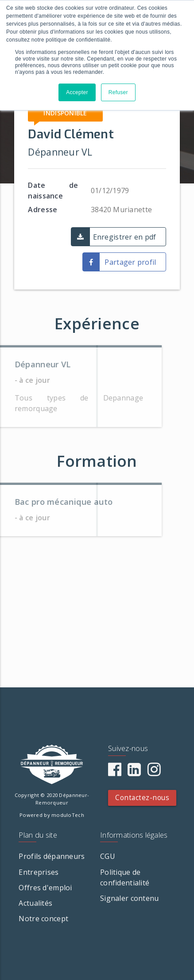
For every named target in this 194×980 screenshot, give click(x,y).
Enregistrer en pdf (125, 237)
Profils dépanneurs (52, 856)
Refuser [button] (118, 92)
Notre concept (43, 919)
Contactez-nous (142, 798)
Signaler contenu (129, 898)
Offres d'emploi (45, 888)
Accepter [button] (77, 92)
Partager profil (130, 262)
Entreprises (39, 872)
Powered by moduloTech (52, 815)
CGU (108, 856)
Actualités (35, 903)
